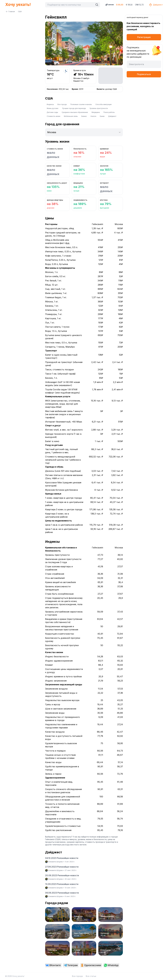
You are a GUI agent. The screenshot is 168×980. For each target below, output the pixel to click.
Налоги (93, 116)
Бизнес (84, 116)
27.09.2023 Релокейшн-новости (62, 867)
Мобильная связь (71, 116)
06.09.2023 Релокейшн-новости (62, 893)
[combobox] (70, 5)
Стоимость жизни (53, 116)
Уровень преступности (99, 108)
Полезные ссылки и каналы (81, 104)
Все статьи (91, 976)
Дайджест (156, 5)
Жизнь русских (53, 108)
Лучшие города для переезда (74, 108)
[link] (53, 965)
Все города (62, 104)
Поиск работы (109, 112)
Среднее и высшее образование (75, 112)
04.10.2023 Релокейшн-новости (62, 858)
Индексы (50, 104)
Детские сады (52, 112)
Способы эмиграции (103, 104)
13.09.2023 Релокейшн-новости (62, 884)
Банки (102, 116)
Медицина (96, 112)
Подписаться (144, 74)
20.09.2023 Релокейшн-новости (62, 875)
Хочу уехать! (18, 4)
